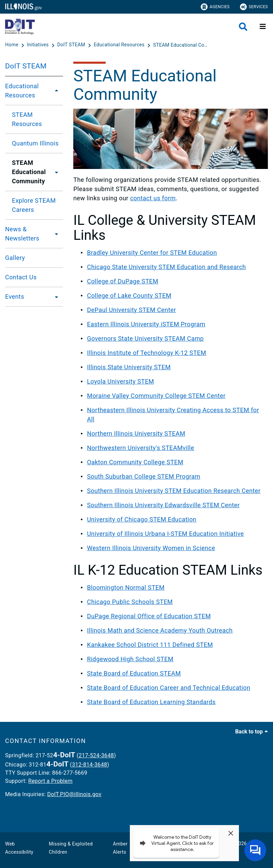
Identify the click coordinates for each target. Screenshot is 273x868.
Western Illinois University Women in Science (151, 548)
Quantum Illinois (35, 143)
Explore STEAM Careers (34, 205)
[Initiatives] (38, 45)
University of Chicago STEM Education (142, 519)
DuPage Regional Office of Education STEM (149, 616)
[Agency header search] (243, 27)
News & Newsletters (22, 234)
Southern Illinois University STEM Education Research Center (174, 491)
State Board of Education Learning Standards (151, 702)
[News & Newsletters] (56, 234)
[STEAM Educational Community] (182, 45)
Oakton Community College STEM (135, 462)
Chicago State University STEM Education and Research (166, 267)
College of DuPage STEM (123, 281)
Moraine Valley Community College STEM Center (156, 396)
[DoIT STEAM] (72, 45)
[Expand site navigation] (263, 27)
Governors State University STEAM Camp (145, 338)
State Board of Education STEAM (134, 673)
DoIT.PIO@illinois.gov (74, 794)
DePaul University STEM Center (131, 310)
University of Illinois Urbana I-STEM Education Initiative (165, 534)
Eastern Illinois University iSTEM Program (146, 324)
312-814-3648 (89, 765)
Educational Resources (22, 91)
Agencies (215, 7)
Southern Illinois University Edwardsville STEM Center (163, 505)
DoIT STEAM (26, 66)
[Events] (55, 297)
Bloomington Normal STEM (126, 587)
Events (15, 297)
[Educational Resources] (120, 45)
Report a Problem (50, 781)
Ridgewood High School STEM (130, 659)
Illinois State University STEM (129, 367)
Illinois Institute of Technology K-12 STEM (147, 353)
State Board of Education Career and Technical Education (169, 688)
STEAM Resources (27, 119)
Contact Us (21, 277)
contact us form (153, 198)
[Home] (12, 45)
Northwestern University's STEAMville (140, 448)
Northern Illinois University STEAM (136, 433)
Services (254, 7)
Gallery (15, 258)
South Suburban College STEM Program (143, 476)
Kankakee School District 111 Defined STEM (150, 645)
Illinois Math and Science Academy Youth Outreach (160, 630)
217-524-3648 (96, 755)
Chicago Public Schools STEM (130, 602)
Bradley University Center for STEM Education (152, 253)
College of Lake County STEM (129, 296)
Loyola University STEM (120, 381)
